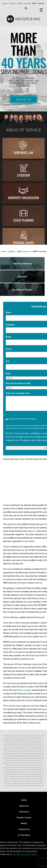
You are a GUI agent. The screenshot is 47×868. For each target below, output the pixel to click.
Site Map (16, 854)
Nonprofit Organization (23, 198)
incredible (27, 690)
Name (9, 312)
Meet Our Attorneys (22, 264)
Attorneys (24, 812)
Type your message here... (18, 393)
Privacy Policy (29, 854)
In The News (24, 835)
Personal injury (23, 243)
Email (9, 337)
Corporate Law (23, 153)
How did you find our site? (18, 383)
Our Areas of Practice (22, 290)
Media (24, 823)
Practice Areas (24, 818)
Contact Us (24, 829)
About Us (23, 99)
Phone (10, 349)
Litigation (23, 175)
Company (10, 325)
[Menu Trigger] (41, 10)
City (8, 361)
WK (24, 19)
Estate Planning (23, 220)
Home (24, 800)
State (8, 374)
